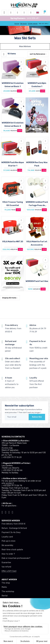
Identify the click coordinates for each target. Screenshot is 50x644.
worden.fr (10, 483)
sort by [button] (37, 54)
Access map (7, 448)
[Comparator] (31, 13)
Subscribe (37, 417)
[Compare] (21, 69)
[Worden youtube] (13, 512)
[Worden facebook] (9, 512)
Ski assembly (7, 545)
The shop (6, 583)
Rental (5, 596)
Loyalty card (7, 537)
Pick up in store (8, 541)
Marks (4, 587)
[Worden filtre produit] (4, 54)
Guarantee (6, 563)
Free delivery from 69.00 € (13, 524)
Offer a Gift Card (9, 571)
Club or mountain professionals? (16, 558)
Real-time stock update (12, 550)
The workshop (8, 591)
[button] (11, 13)
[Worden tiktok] (2, 512)
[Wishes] (24, 13)
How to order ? (8, 554)
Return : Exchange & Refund (14, 528)
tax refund (6, 567)
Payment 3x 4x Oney (11, 532)
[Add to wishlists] (21, 62)
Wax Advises (25, 46)
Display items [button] (9, 298)
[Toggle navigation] (4, 13)
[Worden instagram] (6, 512)
